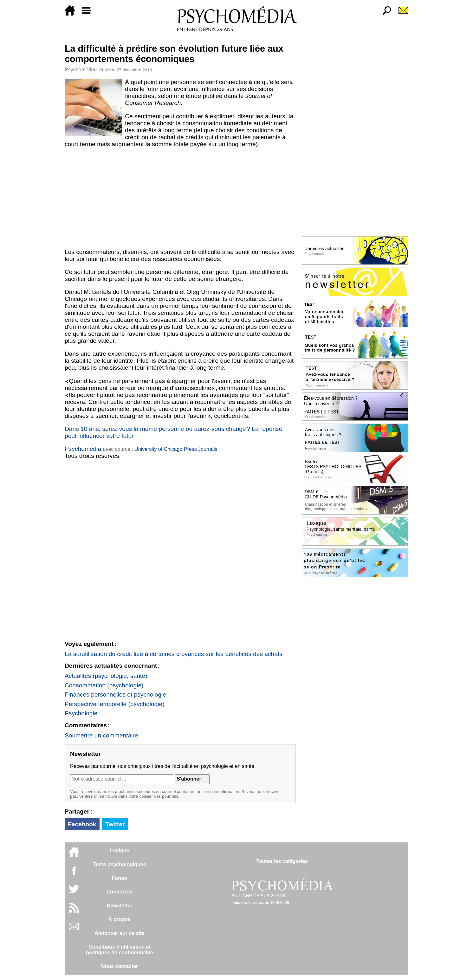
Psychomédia (80, 70)
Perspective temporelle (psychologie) (115, 704)
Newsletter (120, 906)
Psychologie (81, 713)
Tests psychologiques (120, 864)
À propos (120, 919)
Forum (120, 878)
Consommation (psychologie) (104, 685)
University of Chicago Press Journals (176, 449)
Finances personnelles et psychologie (115, 694)
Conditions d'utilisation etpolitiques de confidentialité (120, 950)
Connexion (120, 892)
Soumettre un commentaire (101, 735)
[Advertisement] (180, 198)
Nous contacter (120, 966)
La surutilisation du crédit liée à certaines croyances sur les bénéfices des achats (174, 654)
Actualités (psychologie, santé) (106, 676)
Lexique (120, 850)
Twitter (115, 824)
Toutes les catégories (282, 861)
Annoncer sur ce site (120, 933)
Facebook (82, 824)
